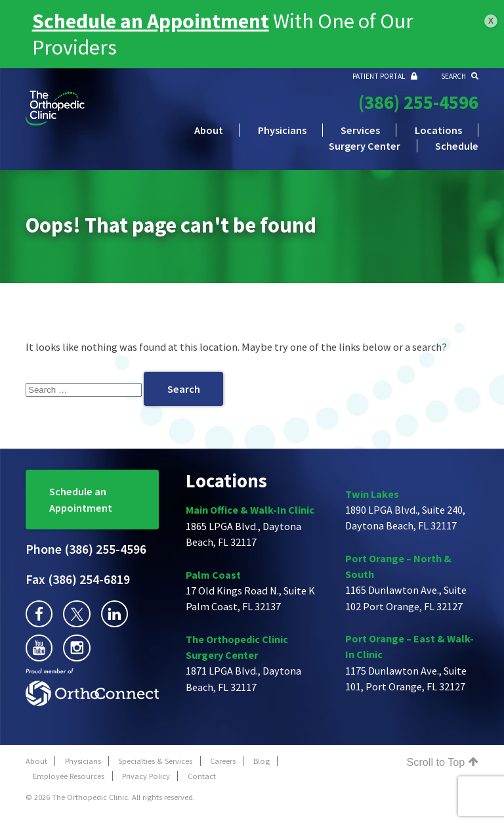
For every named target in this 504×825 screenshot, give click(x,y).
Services (360, 130)
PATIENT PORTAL (385, 76)
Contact (202, 776)
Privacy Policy (146, 776)
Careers (223, 761)
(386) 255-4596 (418, 102)
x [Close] (491, 20)
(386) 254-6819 (78, 579)
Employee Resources (69, 776)
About (209, 130)
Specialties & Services (155, 761)
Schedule (457, 146)
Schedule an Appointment (81, 499)
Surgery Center (365, 146)
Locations (438, 130)
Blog (262, 761)
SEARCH (460, 76)
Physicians (282, 130)
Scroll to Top (443, 762)
